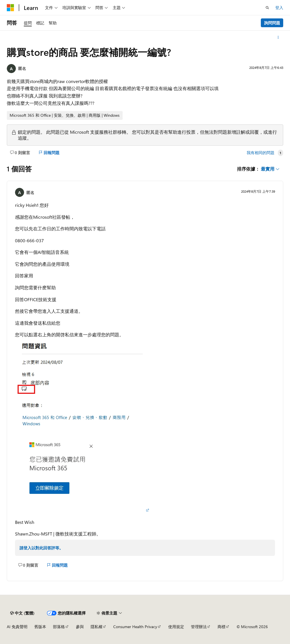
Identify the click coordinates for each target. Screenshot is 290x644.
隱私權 (97, 627)
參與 (80, 627)
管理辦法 (199, 627)
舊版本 (40, 627)
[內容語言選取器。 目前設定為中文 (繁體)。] (22, 613)
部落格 (59, 627)
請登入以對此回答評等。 (41, 548)
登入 (279, 8)
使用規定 (176, 627)
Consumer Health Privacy (135, 627)
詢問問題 (272, 23)
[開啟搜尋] (267, 8)
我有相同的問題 (261, 153)
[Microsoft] (10, 8)
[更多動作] (278, 37)
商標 (221, 627)
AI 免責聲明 (17, 627)
